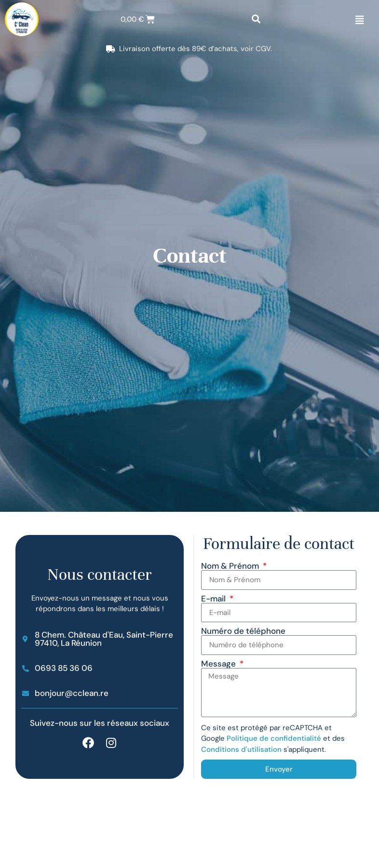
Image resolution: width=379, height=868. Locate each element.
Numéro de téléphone (243, 631)
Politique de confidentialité (274, 738)
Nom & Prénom (231, 566)
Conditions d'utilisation (241, 749)
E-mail (214, 599)
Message (219, 664)
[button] (256, 19)
